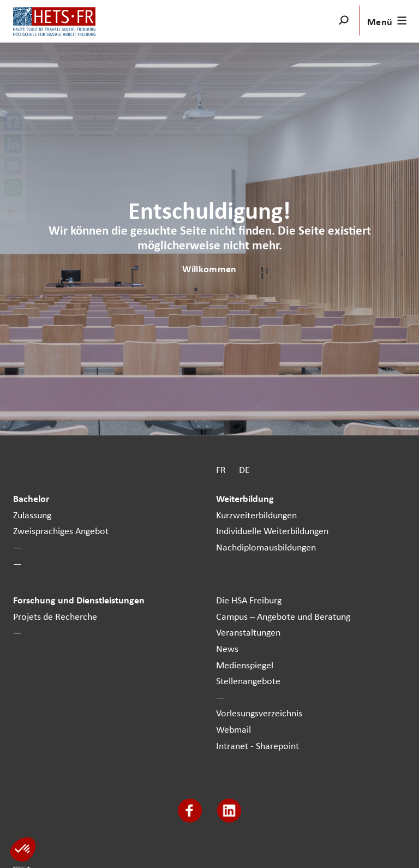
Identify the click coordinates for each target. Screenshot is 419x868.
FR (221, 469)
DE (244, 469)
